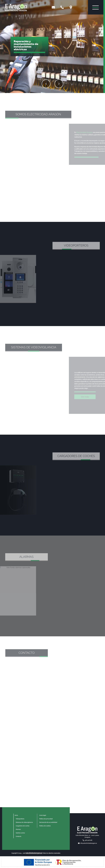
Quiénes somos (20, 833)
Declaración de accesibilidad (48, 822)
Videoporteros (20, 819)
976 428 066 (89, 840)
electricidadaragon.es (34, 853)
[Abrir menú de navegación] (96, 7)
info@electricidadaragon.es (89, 843)
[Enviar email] (54, 7)
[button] (78, 84)
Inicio (16, 815)
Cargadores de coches (23, 826)
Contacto (18, 836)
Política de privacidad (46, 819)
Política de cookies (45, 826)
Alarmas (18, 829)
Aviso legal (43, 815)
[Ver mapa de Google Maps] (71, 7)
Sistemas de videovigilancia (24, 822)
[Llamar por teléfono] (62, 7)
